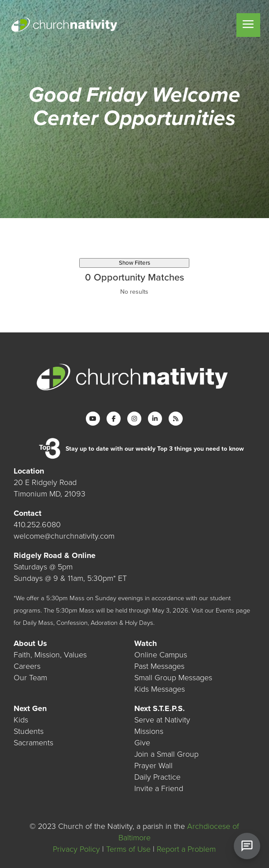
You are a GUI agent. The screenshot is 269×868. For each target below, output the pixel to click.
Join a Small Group (166, 754)
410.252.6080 (37, 525)
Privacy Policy (76, 849)
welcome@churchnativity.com (64, 536)
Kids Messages (160, 689)
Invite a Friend (159, 788)
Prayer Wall (153, 766)
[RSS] (176, 419)
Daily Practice (157, 777)
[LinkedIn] (155, 419)
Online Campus (161, 655)
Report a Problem (186, 849)
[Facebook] (114, 419)
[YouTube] (93, 419)
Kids (21, 720)
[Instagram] (134, 419)
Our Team (30, 678)
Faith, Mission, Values (50, 655)
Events (225, 611)
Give (142, 743)
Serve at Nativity (162, 720)
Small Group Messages (173, 678)
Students (29, 731)
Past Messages (159, 666)
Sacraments (33, 743)
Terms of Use (128, 849)
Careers (27, 666)
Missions (149, 731)
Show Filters (134, 263)
